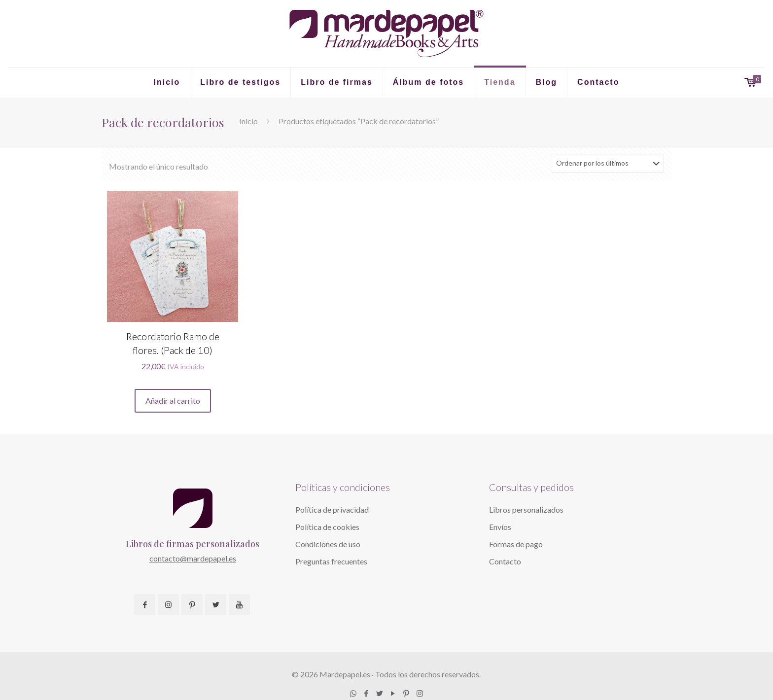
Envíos (500, 527)
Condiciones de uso (328, 544)
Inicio (248, 121)
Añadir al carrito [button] (173, 401)
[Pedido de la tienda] (607, 163)
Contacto (505, 561)
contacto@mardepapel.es (193, 558)
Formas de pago (516, 544)
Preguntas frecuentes (331, 561)
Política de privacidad (332, 509)
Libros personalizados (526, 509)
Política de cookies (327, 527)
